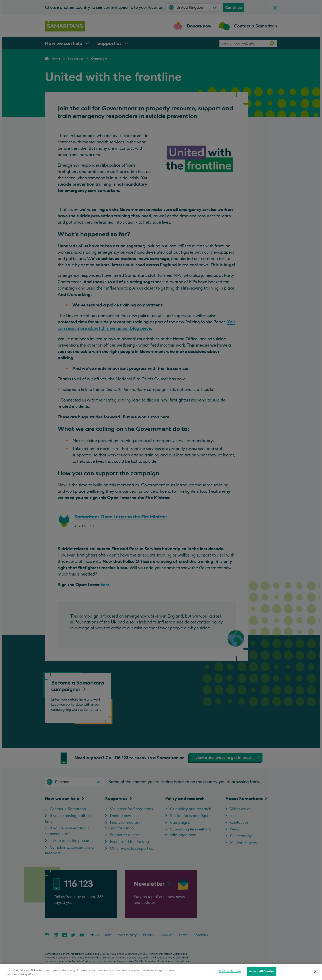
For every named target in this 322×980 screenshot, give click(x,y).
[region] (161, 972)
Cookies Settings (230, 971)
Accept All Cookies (261, 971)
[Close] (315, 972)
